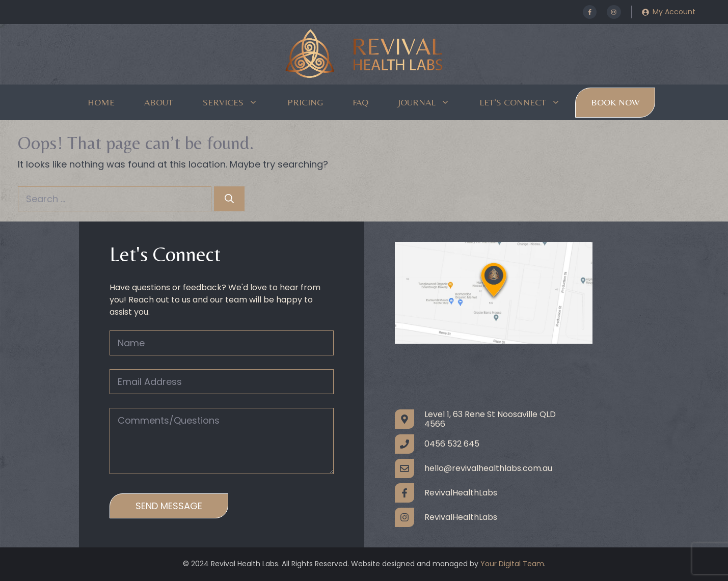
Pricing (305, 102)
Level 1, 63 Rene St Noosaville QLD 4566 (490, 419)
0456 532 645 (452, 444)
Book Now (615, 102)
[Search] (229, 199)
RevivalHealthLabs (461, 493)
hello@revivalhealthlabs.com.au (488, 468)
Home (101, 102)
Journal (431, 102)
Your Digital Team (512, 564)
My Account (674, 12)
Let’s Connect (527, 102)
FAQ (360, 102)
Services (238, 102)
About (159, 102)
